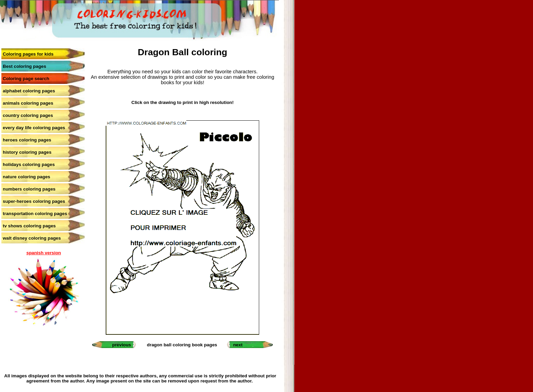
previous (122, 345)
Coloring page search (26, 79)
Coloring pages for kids (28, 54)
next (238, 345)
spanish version (43, 253)
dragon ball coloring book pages (182, 345)
